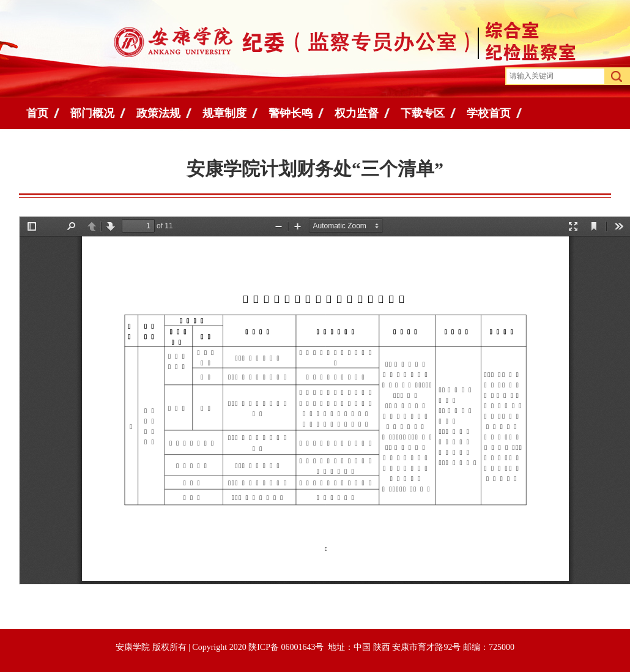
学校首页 (489, 113)
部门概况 (92, 113)
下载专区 (423, 113)
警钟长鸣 (291, 113)
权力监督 (357, 113)
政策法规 (158, 113)
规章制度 (224, 113)
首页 (37, 113)
